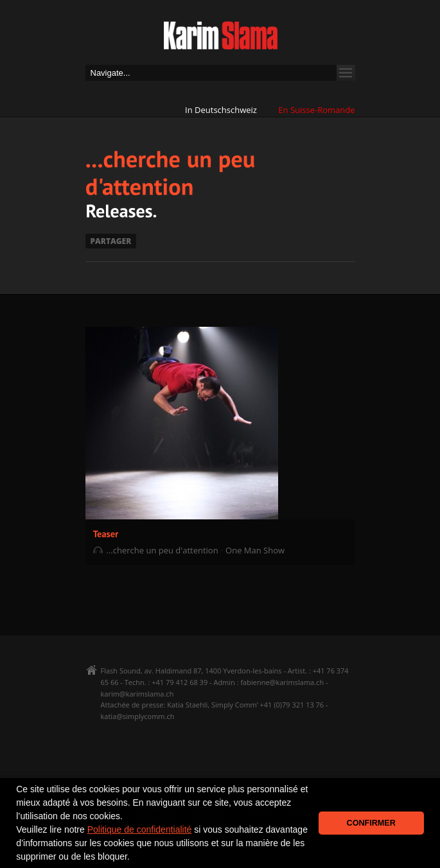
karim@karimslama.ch (137, 694)
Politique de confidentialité (140, 829)
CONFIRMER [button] (371, 823)
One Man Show (255, 550)
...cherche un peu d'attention (163, 550)
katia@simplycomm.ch (138, 716)
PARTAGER (111, 241)
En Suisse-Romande (316, 110)
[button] (134, 858)
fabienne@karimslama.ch (282, 682)
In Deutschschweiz (221, 110)
